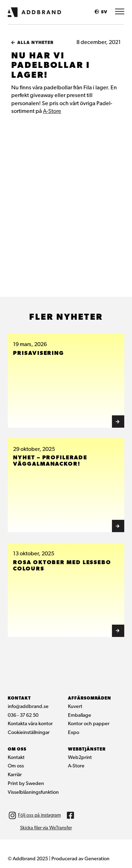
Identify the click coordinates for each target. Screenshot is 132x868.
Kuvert (75, 707)
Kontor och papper (89, 724)
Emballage (80, 716)
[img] (71, 816)
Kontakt (16, 758)
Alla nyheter (35, 43)
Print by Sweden (26, 784)
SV (104, 12)
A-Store (52, 111)
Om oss (16, 766)
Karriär (15, 775)
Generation (97, 859)
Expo (74, 733)
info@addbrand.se (28, 707)
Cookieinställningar (29, 733)
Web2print (80, 758)
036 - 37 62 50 (23, 716)
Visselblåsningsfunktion (33, 793)
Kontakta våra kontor (30, 724)
